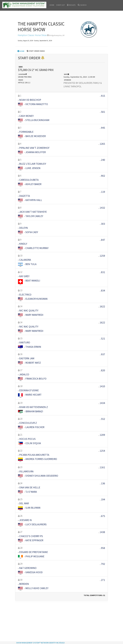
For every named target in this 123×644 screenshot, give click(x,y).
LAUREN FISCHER (35, 427)
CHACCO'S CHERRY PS (31, 536)
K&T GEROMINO (28, 568)
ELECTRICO (25, 295)
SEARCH (82, 5)
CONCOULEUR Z (28, 423)
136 (103, 483)
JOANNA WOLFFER (36, 152)
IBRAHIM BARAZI (34, 411)
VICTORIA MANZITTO (37, 104)
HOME (52, 5)
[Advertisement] (61, 622)
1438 (102, 532)
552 (103, 419)
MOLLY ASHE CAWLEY (37, 588)
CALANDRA (25, 260)
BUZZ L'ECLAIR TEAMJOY (33, 164)
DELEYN (23, 228)
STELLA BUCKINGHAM (37, 120)
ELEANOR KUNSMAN (36, 299)
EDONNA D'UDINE (29, 390)
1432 (102, 208)
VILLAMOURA (26, 471)
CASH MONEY (26, 116)
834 (103, 291)
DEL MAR (24, 503)
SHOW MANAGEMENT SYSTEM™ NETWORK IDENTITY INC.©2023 (40, 643)
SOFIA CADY (32, 232)
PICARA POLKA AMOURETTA (34, 455)
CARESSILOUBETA (29, 180)
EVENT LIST (61, 5)
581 (103, 112)
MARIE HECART (33, 395)
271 (103, 580)
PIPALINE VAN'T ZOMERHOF (34, 148)
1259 (102, 256)
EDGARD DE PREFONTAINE (34, 552)
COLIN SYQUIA (33, 443)
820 (103, 370)
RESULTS (71, 5)
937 (103, 354)
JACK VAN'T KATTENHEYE (33, 212)
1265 (102, 144)
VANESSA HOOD (34, 572)
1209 (102, 435)
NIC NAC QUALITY (29, 310)
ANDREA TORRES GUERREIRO (41, 459)
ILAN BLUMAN (33, 508)
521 (103, 339)
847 (103, 240)
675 (103, 516)
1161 (102, 467)
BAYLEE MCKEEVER (36, 136)
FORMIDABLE (26, 132)
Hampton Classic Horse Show (32, 35)
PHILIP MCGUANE (35, 556)
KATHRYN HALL (34, 200)
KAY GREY (24, 276)
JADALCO (24, 374)
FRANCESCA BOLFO (36, 379)
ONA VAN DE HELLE (30, 487)
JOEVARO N (25, 520)
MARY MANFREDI (34, 315)
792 (103, 564)
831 (103, 272)
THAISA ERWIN (33, 347)
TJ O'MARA (31, 492)
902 (103, 176)
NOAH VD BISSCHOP (30, 100)
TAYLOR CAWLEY (34, 216)
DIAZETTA (25, 196)
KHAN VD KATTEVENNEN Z (34, 407)
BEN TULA (31, 264)
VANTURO (25, 342)
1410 (102, 386)
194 (103, 499)
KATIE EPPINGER (34, 540)
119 (103, 192)
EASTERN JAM (27, 358)
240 (103, 160)
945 (103, 128)
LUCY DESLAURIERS (36, 524)
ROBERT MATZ (33, 363)
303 (103, 224)
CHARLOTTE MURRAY (37, 248)
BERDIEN (24, 584)
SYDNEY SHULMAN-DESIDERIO (42, 476)
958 (103, 548)
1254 (102, 451)
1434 (102, 403)
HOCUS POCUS (27, 439)
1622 (102, 306)
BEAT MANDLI (33, 281)
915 (103, 96)
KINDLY (23, 244)
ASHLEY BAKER (33, 184)
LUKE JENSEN (33, 168)
